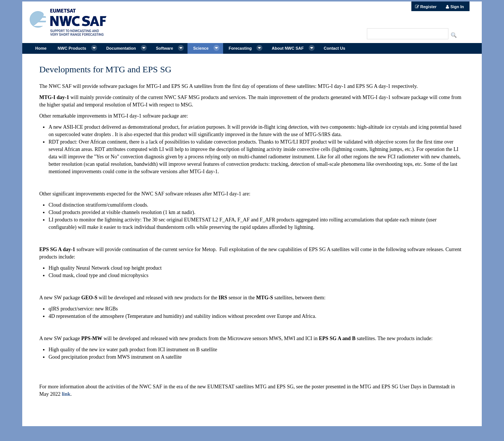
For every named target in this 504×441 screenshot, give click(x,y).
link (66, 394)
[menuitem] (426, 6)
